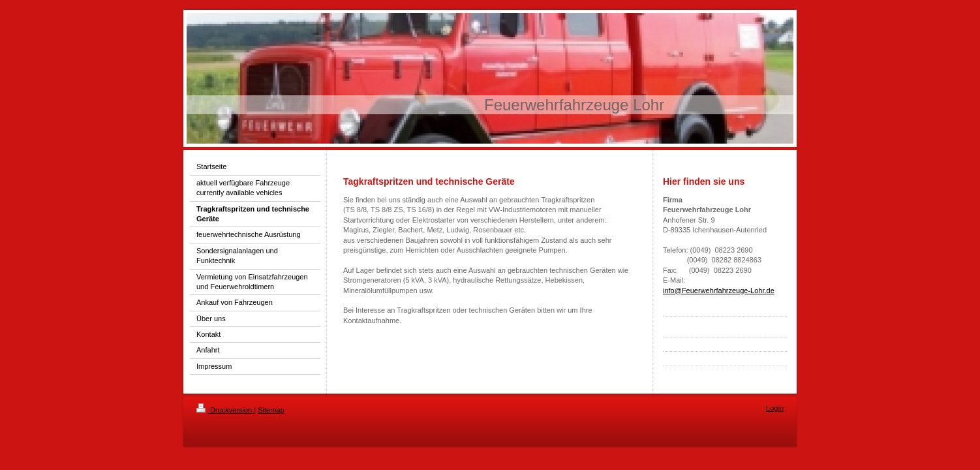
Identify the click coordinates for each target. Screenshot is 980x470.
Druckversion (225, 410)
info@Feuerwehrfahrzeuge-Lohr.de (719, 290)
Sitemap (271, 410)
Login (775, 408)
